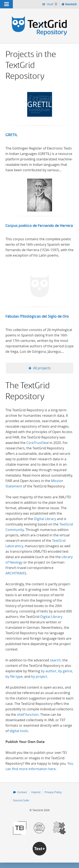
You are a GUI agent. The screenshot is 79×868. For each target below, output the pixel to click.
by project (39, 676)
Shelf (52, 4)
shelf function (28, 715)
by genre (65, 671)
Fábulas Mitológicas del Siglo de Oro (37, 316)
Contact (22, 792)
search (55, 660)
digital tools (19, 731)
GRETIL (11, 135)
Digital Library (45, 519)
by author (49, 671)
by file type (14, 676)
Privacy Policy (53, 792)
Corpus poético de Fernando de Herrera (39, 226)
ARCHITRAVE (15, 573)
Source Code (21, 800)
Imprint (36, 792)
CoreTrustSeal (37, 443)
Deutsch (72, 5)
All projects (42, 368)
